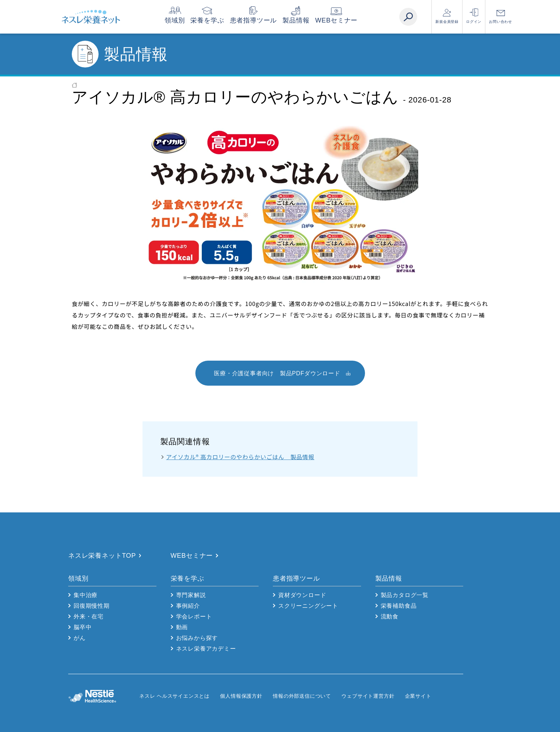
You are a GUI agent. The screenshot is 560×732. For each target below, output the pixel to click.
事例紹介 (188, 606)
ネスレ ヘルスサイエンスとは (174, 696)
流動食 (390, 616)
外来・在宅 (89, 616)
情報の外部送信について (302, 696)
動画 (182, 627)
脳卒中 (82, 627)
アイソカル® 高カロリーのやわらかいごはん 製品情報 (240, 457)
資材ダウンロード (302, 595)
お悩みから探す (197, 638)
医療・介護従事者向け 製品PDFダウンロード (277, 373)
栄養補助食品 (399, 606)
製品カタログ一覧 (405, 595)
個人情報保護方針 (241, 696)
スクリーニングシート (308, 606)
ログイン (474, 22)
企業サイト (418, 696)
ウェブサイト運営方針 (368, 696)
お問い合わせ (501, 22)
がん (80, 638)
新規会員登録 (447, 22)
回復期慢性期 (92, 606)
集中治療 (86, 595)
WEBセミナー (351, 20)
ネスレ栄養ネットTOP (102, 556)
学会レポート (194, 616)
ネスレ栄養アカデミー (206, 649)
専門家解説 (191, 595)
